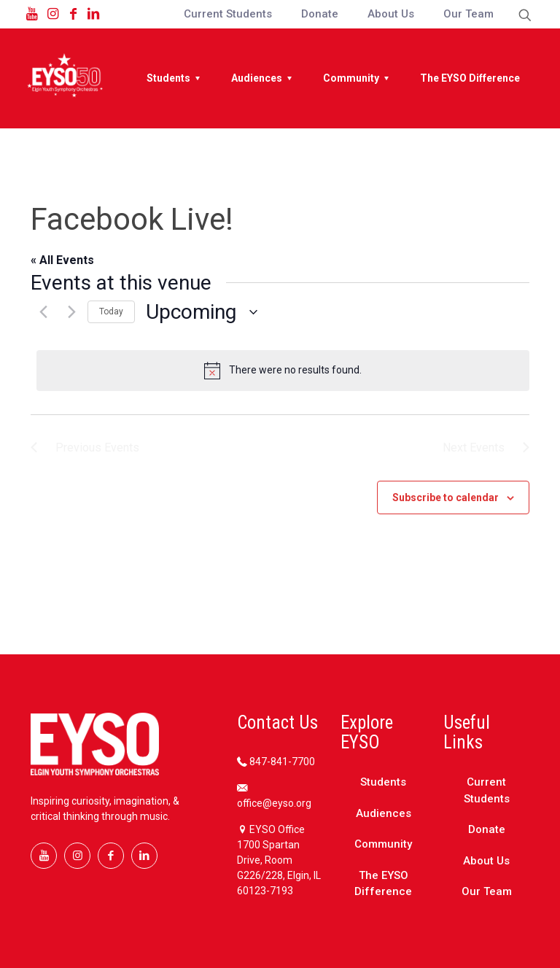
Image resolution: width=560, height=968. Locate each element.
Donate (487, 829)
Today (111, 311)
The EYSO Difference (383, 884)
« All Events (62, 260)
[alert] (283, 371)
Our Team (487, 891)
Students (383, 782)
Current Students (487, 790)
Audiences (384, 813)
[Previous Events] (39, 312)
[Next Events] (68, 312)
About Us (486, 861)
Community (383, 844)
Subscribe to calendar (446, 497)
